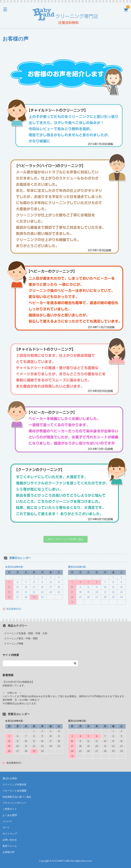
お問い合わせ (10, 840)
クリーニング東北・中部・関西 (21, 639)
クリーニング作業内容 (14, 785)
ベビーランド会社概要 (14, 791)
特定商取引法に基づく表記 (17, 797)
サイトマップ (10, 834)
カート (6, 828)
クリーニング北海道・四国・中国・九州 (26, 633)
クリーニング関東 (14, 644)
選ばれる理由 (10, 779)
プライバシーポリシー (14, 803)
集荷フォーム (10, 846)
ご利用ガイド (10, 809)
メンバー (7, 821)
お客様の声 (9, 852)
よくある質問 (10, 815)
